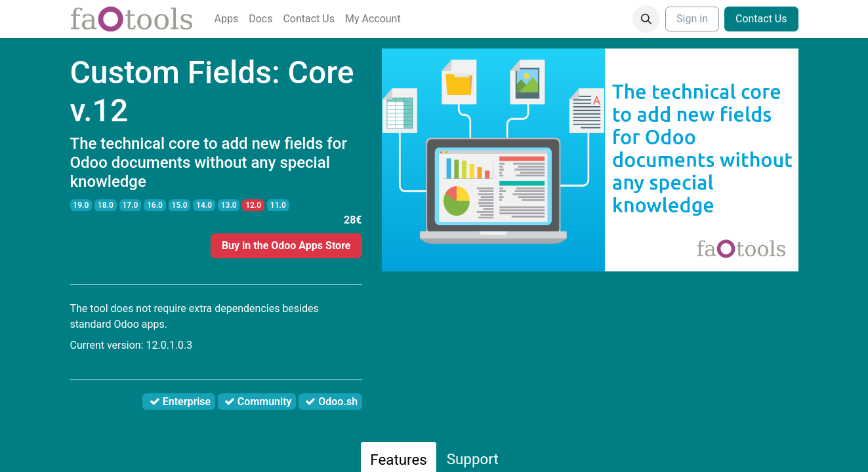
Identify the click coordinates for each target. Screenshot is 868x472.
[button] (646, 19)
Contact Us (761, 19)
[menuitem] (227, 19)
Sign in (692, 19)
